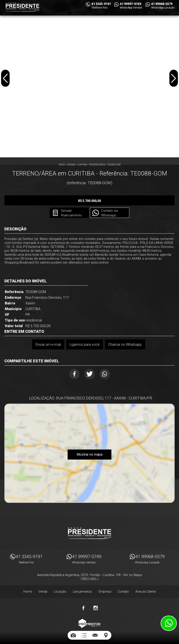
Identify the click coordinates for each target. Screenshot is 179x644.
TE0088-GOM (114, 165)
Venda (43, 590)
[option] (89, 79)
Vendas (71, 165)
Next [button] (173, 80)
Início (62, 165)
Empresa (105, 590)
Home (28, 590)
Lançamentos (82, 590)
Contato (123, 590)
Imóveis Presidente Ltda (89, 531)
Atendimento (169, 623)
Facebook (72, 374)
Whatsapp (107, 374)
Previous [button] (6, 80)
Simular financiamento (70, 213)
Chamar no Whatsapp (125, 345)
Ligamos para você (84, 345)
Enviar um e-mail (48, 345)
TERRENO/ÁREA (97, 165)
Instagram (96, 606)
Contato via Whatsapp (110, 213)
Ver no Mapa (132, 573)
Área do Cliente (146, 590)
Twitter (90, 374)
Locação (60, 590)
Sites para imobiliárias (89, 630)
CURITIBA (82, 165)
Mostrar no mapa (89, 456)
